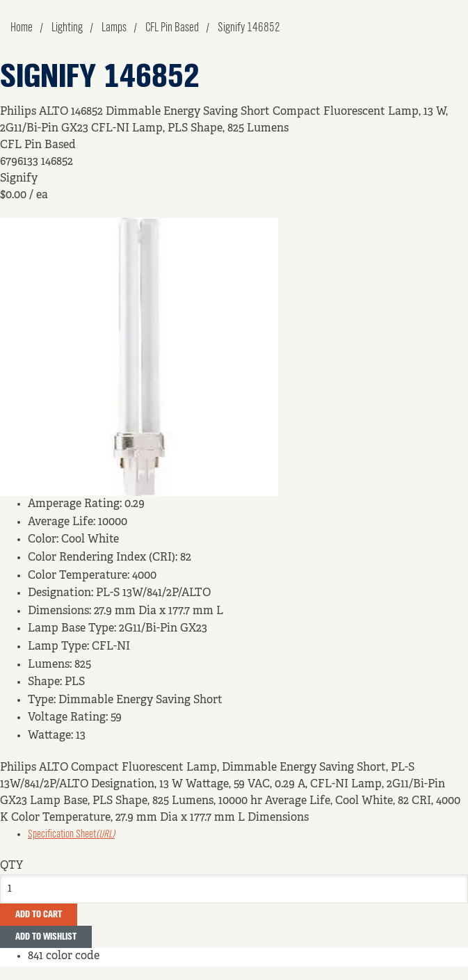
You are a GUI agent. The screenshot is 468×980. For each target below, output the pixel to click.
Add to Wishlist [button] (46, 937)
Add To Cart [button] (39, 915)
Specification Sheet (71, 835)
